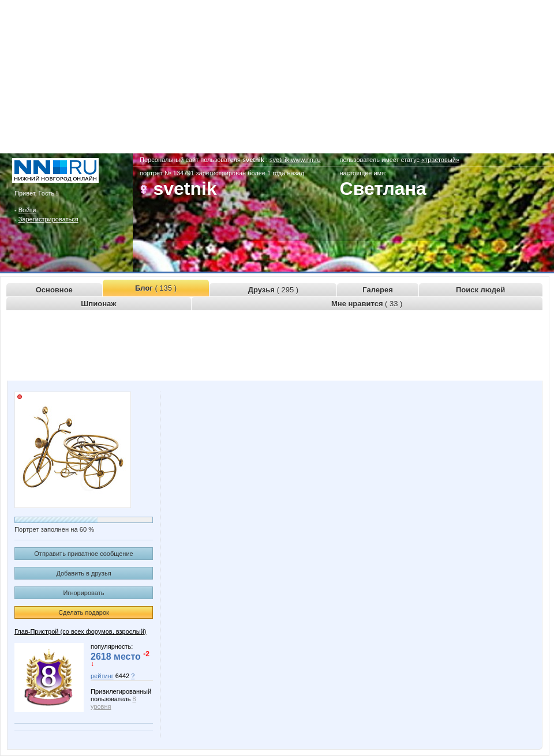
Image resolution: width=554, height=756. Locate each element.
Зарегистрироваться (48, 219)
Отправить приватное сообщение (83, 554)
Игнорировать (84, 593)
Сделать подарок (84, 612)
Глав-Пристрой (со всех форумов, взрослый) (80, 631)
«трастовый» (440, 160)
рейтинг (102, 676)
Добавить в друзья (83, 573)
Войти (27, 210)
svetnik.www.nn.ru (295, 160)
